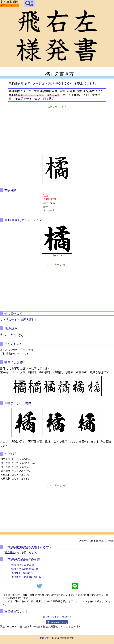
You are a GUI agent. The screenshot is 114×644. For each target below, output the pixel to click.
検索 (29, 4)
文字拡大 (67, 617)
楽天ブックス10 (51, 617)
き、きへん (49, 210)
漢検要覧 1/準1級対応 (23, 573)
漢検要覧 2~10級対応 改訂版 (26, 577)
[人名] (46, 195)
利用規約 (45, 638)
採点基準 (10, 552)
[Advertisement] (57, 130)
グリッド (58, 255)
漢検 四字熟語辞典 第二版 (25, 569)
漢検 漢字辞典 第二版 (23, 565)
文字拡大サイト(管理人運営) (18, 320)
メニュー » (6, 5)
